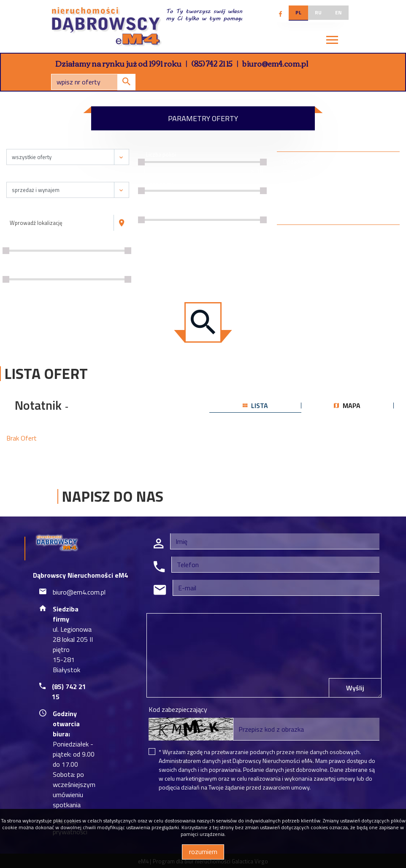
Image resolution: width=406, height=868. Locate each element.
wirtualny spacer (313, 214)
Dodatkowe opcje (304, 162)
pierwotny (368, 174)
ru (318, 12)
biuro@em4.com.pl (275, 63)
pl (298, 12)
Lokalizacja (24, 210)
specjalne (305, 184)
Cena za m (160, 184)
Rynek (353, 162)
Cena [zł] (21, 243)
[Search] (93, 82)
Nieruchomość (28, 145)
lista (255, 406)
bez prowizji (308, 194)
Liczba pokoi (161, 155)
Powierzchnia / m (33, 272)
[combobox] (60, 223)
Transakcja (23, 177)
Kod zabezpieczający (178, 709)
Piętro (153, 212)
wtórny (364, 184)
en (338, 12)
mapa (347, 406)
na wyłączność (311, 204)
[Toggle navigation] (332, 42)
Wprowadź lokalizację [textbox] (36, 223)
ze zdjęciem (308, 174)
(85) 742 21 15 (212, 63)
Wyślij (355, 688)
